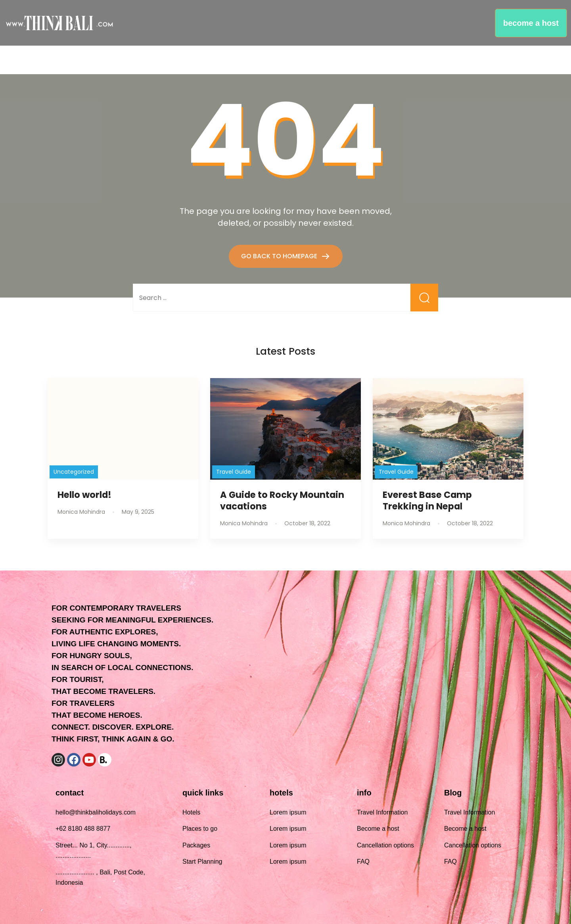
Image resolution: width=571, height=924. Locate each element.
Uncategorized (74, 472)
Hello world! (84, 495)
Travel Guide (234, 472)
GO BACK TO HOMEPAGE (280, 256)
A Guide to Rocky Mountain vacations (282, 500)
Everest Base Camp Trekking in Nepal (427, 500)
